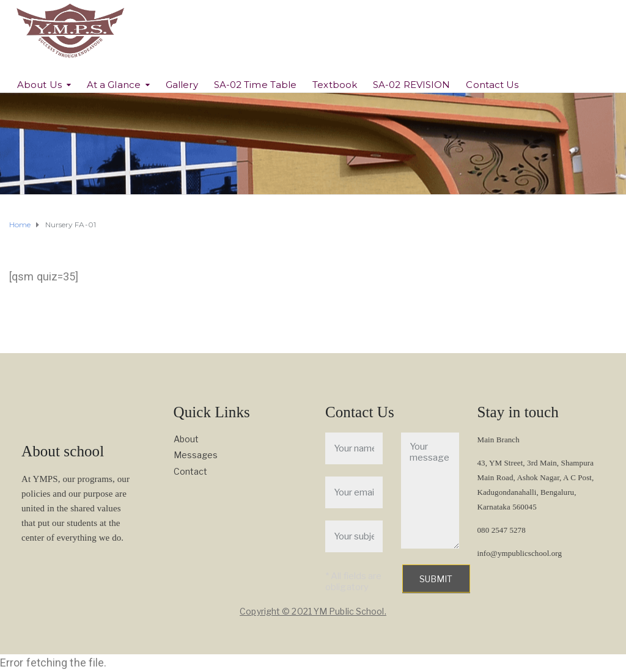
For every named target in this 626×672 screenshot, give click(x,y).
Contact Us (492, 85)
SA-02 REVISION (411, 85)
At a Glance (114, 85)
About (186, 439)
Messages (196, 455)
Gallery (182, 85)
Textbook (335, 85)
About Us (39, 85)
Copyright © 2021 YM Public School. (313, 611)
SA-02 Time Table (256, 85)
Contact (191, 471)
